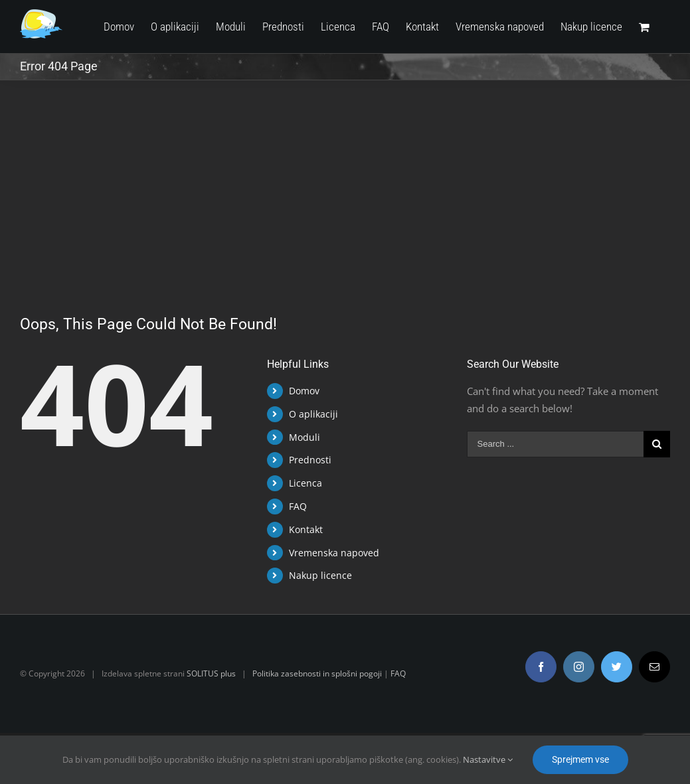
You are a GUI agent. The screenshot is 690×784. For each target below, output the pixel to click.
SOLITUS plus (211, 673)
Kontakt (304, 529)
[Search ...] (550, 444)
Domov (302, 391)
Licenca (303, 483)
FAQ (296, 506)
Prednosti (308, 460)
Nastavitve (488, 759)
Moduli (302, 437)
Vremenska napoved (332, 553)
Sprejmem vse (580, 759)
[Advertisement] (342, 180)
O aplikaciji (311, 414)
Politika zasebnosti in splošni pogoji (317, 673)
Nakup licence (318, 575)
